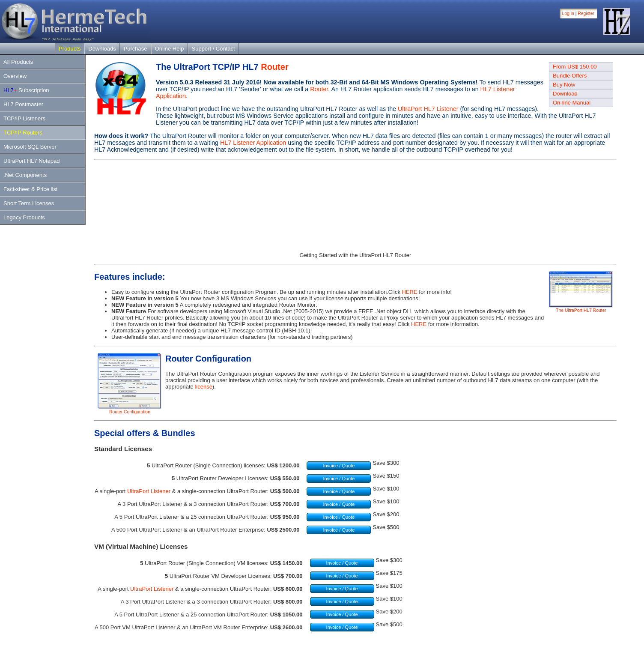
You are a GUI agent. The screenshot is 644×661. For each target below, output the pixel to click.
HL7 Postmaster (23, 104)
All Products (18, 62)
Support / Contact (213, 49)
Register (586, 13)
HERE (410, 292)
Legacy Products (24, 217)
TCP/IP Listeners (24, 118)
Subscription (26, 90)
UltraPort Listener (149, 491)
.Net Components (25, 175)
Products (70, 49)
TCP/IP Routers (23, 133)
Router (274, 67)
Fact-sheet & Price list (30, 189)
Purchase (136, 49)
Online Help (170, 49)
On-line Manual (572, 103)
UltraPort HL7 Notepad (32, 161)
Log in (568, 13)
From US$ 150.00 (575, 67)
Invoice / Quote (339, 466)
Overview (15, 76)
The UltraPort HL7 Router (581, 308)
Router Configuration (130, 410)
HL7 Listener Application (253, 143)
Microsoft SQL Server (30, 147)
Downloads (102, 49)
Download (565, 94)
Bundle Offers (570, 76)
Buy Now (564, 85)
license (203, 387)
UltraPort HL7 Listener (428, 109)
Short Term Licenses (29, 203)
